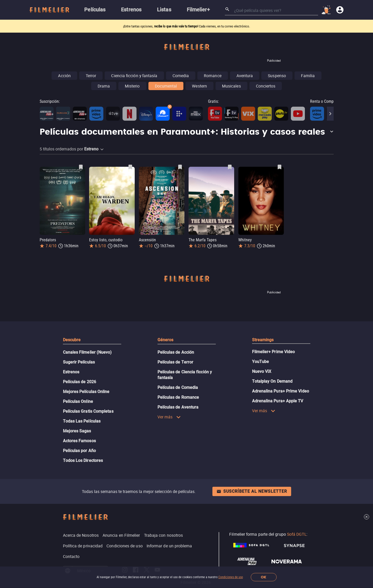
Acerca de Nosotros (81, 535)
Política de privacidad (83, 546)
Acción (64, 76)
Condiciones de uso (231, 577)
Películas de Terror (175, 362)
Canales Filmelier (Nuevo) (87, 352)
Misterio (132, 86)
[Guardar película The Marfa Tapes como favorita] (230, 167)
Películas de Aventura (178, 407)
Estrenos (71, 372)
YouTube (261, 362)
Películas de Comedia (178, 387)
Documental (166, 86)
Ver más (169, 417)
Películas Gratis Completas (88, 411)
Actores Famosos (79, 441)
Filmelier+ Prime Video (274, 352)
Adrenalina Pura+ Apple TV (278, 401)
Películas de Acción (176, 352)
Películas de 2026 (80, 382)
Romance (213, 76)
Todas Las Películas (82, 421)
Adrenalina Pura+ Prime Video (281, 391)
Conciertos (266, 86)
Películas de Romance (178, 397)
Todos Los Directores (83, 460)
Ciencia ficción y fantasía (134, 76)
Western (199, 86)
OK (264, 577)
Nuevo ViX (262, 371)
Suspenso (277, 76)
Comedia (181, 76)
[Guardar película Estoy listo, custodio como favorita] (130, 167)
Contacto (71, 556)
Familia (308, 76)
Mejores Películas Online (86, 392)
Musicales (231, 86)
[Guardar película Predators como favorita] (81, 167)
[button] (187, 132)
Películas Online (78, 401)
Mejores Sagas (77, 431)
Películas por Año (79, 451)
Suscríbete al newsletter (252, 491)
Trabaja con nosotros (164, 535)
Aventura (245, 76)
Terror (91, 76)
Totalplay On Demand (272, 381)
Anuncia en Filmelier (121, 535)
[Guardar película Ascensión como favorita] (180, 167)
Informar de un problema (169, 546)
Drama (104, 86)
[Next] (330, 114)
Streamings (263, 340)
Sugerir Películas (79, 362)
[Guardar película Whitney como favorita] (279, 167)
